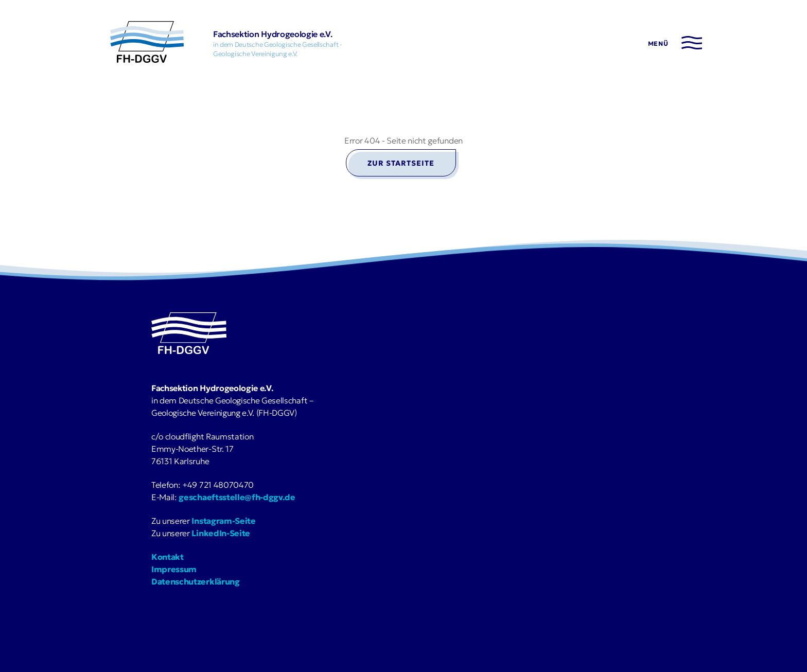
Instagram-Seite (223, 521)
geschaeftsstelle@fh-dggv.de (237, 497)
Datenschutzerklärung (196, 581)
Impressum (174, 569)
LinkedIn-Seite (221, 533)
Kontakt (168, 557)
